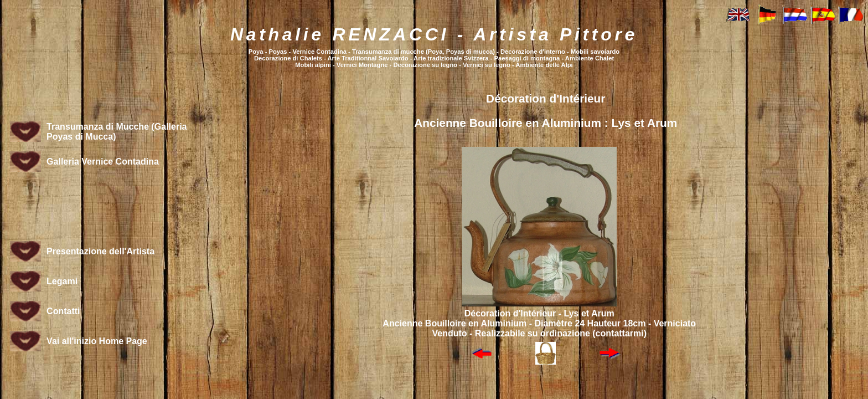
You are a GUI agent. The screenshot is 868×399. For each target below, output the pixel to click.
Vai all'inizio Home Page (97, 341)
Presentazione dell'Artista (100, 251)
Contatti (63, 311)
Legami (62, 281)
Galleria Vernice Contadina (103, 162)
